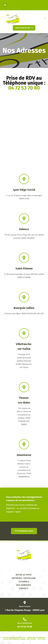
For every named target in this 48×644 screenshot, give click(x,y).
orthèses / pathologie (24, 578)
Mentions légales (20, 639)
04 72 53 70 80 (24, 88)
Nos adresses (24, 585)
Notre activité (24, 575)
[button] (5, 5)
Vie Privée (41, 639)
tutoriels (24, 582)
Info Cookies (32, 639)
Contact (24, 589)
